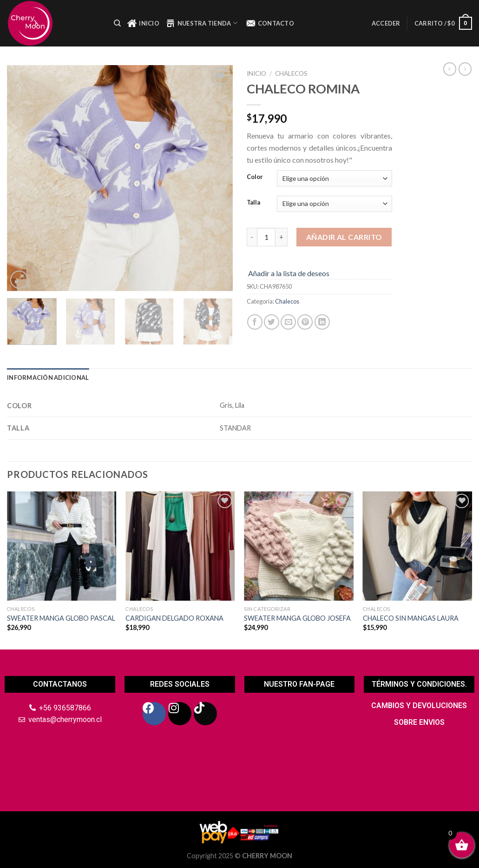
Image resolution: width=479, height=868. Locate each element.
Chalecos (291, 73)
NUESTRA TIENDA (202, 23)
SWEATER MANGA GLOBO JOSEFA (297, 618)
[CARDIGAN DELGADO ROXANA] (180, 546)
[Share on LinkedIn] (322, 322)
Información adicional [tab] (48, 378)
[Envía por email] (288, 322)
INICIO (143, 23)
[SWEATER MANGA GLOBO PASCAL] (62, 546)
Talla (253, 203)
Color (255, 177)
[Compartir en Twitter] (272, 322)
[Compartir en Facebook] (255, 322)
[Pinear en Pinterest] (305, 322)
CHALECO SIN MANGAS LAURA (411, 618)
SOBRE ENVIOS (419, 722)
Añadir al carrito (344, 237)
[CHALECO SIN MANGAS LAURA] (418, 546)
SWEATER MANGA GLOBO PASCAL (61, 618)
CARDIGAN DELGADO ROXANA (174, 618)
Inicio (256, 73)
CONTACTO (270, 23)
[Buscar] (117, 23)
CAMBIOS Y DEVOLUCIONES (419, 706)
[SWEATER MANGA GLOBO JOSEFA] (299, 546)
